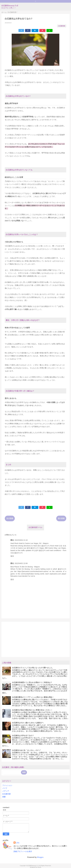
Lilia (18, 843)
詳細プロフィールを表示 (23, 851)
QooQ (39, 867)
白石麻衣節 (62, 26)
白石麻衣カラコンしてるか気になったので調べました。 (33, 668)
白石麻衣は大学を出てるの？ (23, 736)
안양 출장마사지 (17, 553)
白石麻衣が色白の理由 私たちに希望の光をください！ (32, 710)
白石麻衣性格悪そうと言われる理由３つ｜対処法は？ (32, 682)
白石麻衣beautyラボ (10, 6)
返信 (12, 556)
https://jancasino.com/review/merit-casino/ (33, 571)
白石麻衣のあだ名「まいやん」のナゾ (26, 750)
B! (35, 30)
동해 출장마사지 (33, 548)
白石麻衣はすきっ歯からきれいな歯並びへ (28, 723)
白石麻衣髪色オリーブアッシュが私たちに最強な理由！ (33, 697)
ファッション (7, 785)
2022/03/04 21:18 (21, 540)
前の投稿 (61, 518)
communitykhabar (27, 574)
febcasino (14, 576)
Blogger (40, 857)
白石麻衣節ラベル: (36, 527)
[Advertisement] (35, 639)
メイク (5, 788)
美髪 (4, 797)
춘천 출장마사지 (44, 546)
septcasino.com (55, 574)
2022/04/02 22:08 (21, 563)
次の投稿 (10, 518)
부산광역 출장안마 (39, 550)
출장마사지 (62, 569)
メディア (6, 791)
